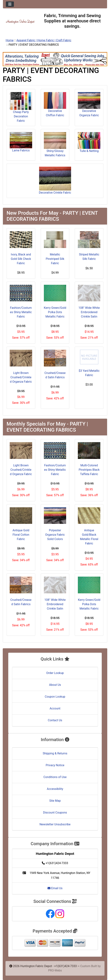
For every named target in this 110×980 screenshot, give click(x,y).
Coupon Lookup (55, 697)
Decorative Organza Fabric (89, 105)
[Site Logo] (20, 22)
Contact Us (55, 720)
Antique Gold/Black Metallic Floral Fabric (89, 537)
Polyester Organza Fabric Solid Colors (55, 535)
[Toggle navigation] (10, 4)
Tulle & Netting (89, 142)
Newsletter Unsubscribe (55, 824)
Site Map (55, 801)
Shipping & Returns (55, 753)
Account (55, 708)
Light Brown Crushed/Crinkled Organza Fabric (21, 377)
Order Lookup (55, 673)
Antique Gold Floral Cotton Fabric (21, 535)
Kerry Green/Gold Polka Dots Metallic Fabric (55, 312)
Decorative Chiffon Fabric (55, 105)
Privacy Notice (55, 765)
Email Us (55, 888)
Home (10, 40)
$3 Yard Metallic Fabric (89, 373)
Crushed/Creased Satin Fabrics (55, 375)
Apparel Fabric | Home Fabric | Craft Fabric (44, 40)
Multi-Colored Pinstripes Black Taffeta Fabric (89, 470)
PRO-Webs (55, 970)
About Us (55, 685)
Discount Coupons (55, 813)
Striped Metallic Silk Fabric (89, 257)
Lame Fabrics (21, 142)
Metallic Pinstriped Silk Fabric (55, 259)
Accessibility (55, 789)
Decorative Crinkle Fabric (55, 180)
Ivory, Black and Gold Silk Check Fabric (21, 259)
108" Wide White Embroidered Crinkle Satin (89, 312)
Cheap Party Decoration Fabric (21, 107)
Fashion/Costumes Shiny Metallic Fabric (21, 312)
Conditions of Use (55, 777)
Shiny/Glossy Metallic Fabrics (55, 145)
